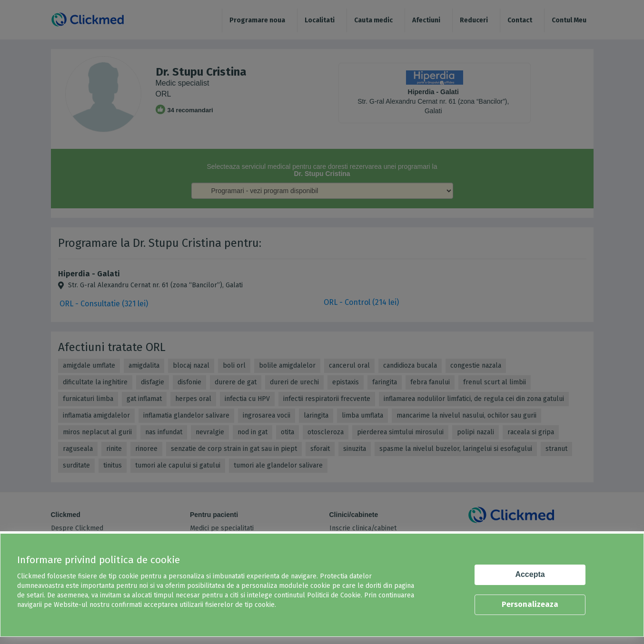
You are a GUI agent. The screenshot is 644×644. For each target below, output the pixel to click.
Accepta (530, 574)
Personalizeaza (530, 604)
